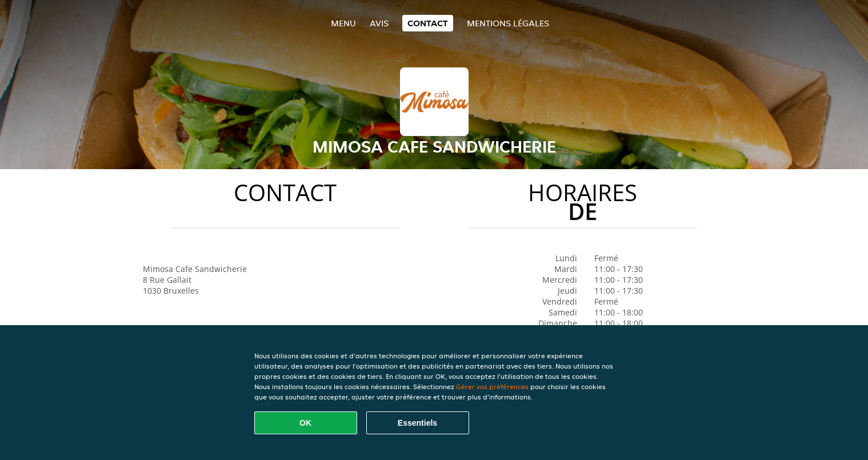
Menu (343, 23)
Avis (379, 23)
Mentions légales (508, 23)
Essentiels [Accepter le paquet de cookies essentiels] (417, 423)
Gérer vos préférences (492, 387)
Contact (428, 23)
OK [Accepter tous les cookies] (305, 423)
